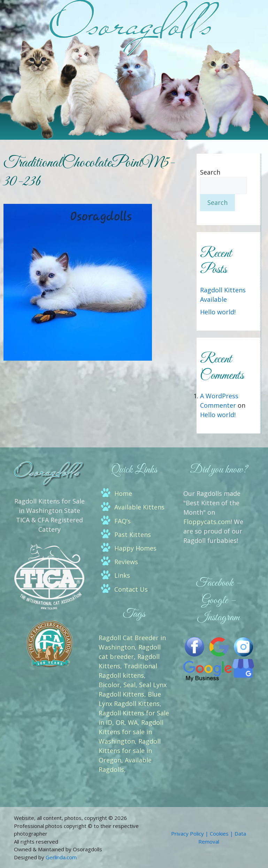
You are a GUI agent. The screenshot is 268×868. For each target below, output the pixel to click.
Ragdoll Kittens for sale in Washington (131, 732)
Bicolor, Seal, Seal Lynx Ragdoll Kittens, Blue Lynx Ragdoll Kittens (133, 694)
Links (122, 575)
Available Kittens (139, 507)
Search (210, 172)
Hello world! (218, 312)
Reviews (126, 562)
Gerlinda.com (61, 857)
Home (123, 493)
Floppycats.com (207, 522)
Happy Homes (135, 548)
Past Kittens (133, 535)
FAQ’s (122, 521)
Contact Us (131, 589)
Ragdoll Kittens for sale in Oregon (130, 751)
